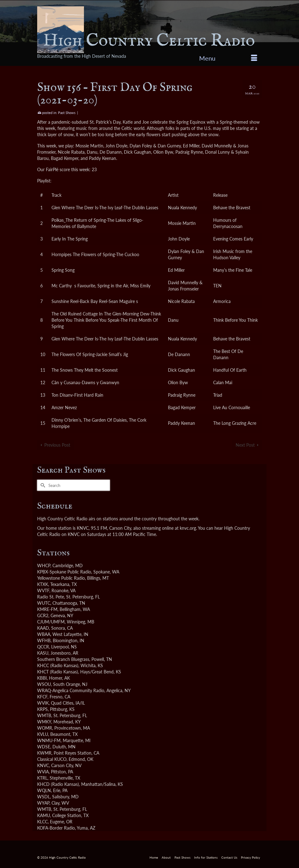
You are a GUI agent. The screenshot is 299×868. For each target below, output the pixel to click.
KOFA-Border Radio (56, 828)
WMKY (44, 722)
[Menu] (228, 58)
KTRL (42, 778)
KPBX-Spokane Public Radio (64, 572)
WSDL (44, 797)
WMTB (44, 715)
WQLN (44, 790)
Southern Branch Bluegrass (63, 659)
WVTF (43, 590)
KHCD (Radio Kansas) (58, 784)
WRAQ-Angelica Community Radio (71, 690)
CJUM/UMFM (51, 622)
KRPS (42, 709)
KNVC (43, 765)
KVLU (43, 734)
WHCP (44, 565)
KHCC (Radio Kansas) (58, 665)
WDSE (44, 747)
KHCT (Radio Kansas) (58, 672)
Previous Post (57, 445)
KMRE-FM (47, 609)
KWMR (44, 753)
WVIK (43, 703)
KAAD (43, 628)
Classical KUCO (52, 759)
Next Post (245, 445)
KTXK (43, 584)
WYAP (43, 803)
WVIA (43, 772)
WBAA (44, 634)
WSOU (44, 684)
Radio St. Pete (51, 597)
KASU (43, 653)
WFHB (44, 640)
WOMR (45, 728)
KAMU (44, 815)
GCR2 (43, 615)
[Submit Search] (42, 485)
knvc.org (188, 528)
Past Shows (67, 113)
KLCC (42, 822)
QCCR (43, 647)
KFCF (42, 697)
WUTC (44, 603)
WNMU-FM (49, 740)
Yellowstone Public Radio (61, 578)
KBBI (42, 678)
